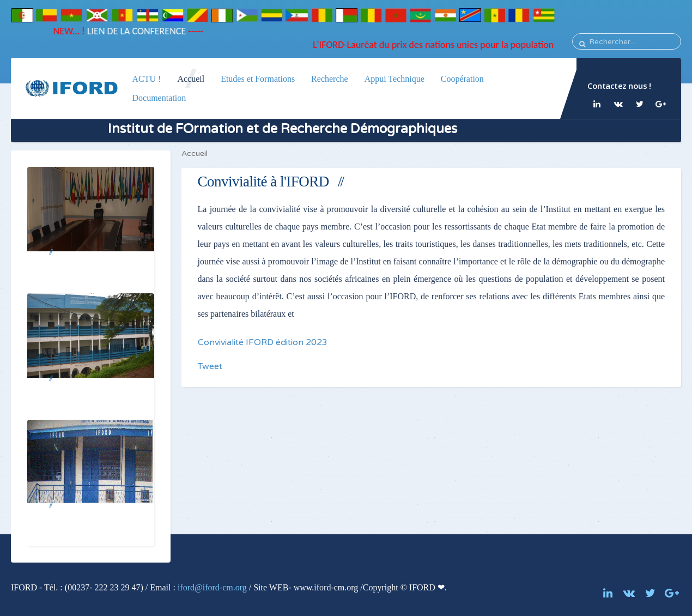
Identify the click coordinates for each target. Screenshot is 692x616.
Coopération (462, 79)
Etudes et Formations (258, 79)
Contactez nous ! (619, 86)
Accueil (191, 79)
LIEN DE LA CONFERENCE (130, 31)
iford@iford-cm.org (212, 587)
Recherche (330, 79)
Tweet (210, 366)
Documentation (159, 98)
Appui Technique (394, 79)
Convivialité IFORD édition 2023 (263, 342)
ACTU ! (146, 79)
